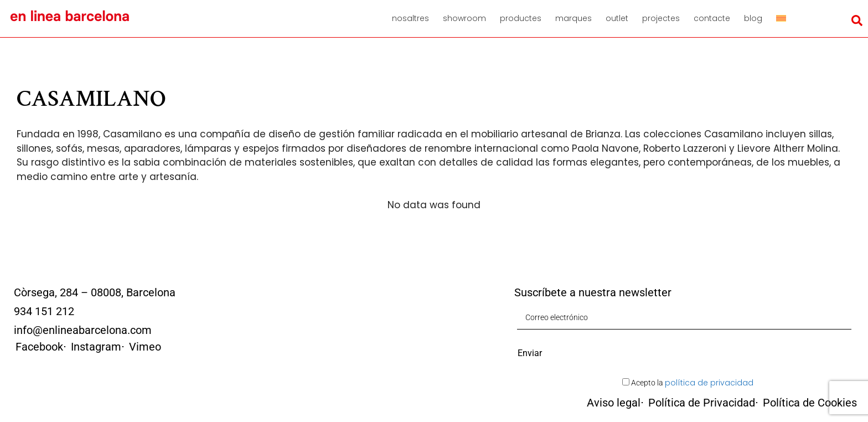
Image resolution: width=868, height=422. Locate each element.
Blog (753, 18)
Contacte (712, 18)
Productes (521, 18)
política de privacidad (709, 383)
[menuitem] (785, 18)
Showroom (464, 18)
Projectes (661, 18)
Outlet (617, 18)
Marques (573, 18)
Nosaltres (410, 18)
